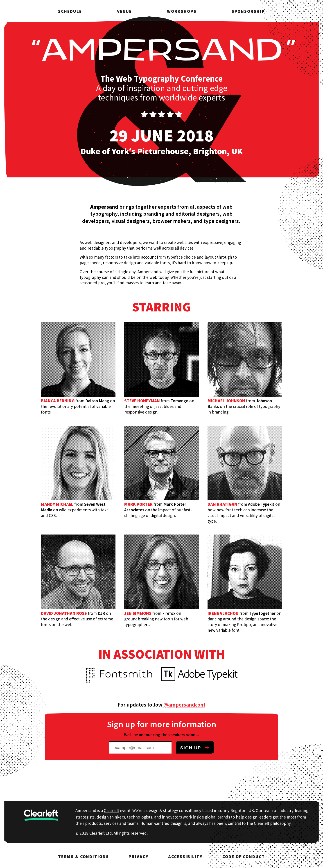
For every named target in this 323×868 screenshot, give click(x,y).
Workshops (182, 11)
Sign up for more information (162, 724)
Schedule (70, 11)
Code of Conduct (244, 857)
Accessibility (185, 857)
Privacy (138, 857)
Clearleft (111, 810)
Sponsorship (248, 11)
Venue (125, 11)
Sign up (195, 747)
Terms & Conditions (83, 857)
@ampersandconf (184, 705)
